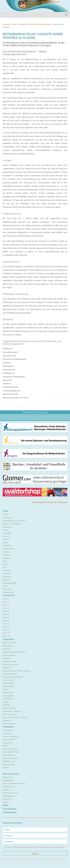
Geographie (7, 533)
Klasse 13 (6, 636)
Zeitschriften (8, 799)
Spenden (43, 502)
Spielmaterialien (9, 739)
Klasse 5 (6, 611)
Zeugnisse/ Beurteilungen (13, 677)
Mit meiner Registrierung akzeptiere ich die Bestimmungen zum (33, 847)
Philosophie (7, 589)
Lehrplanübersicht (10, 661)
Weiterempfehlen (29, 412)
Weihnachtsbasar (9, 723)
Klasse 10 (6, 627)
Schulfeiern (7, 667)
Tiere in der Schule (10, 714)
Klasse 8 (6, 620)
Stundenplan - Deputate (12, 711)
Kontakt (35, 502)
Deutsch (6, 514)
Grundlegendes (9, 730)
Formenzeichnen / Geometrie (14, 521)
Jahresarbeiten (8, 683)
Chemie (6, 539)
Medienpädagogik (10, 583)
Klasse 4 (6, 608)
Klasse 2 (6, 602)
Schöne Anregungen (11, 736)
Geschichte (7, 545)
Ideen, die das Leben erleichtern (15, 717)
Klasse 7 (6, 617)
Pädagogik (7, 658)
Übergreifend (23, 24)
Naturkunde (7, 527)
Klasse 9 (6, 624)
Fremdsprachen (9, 549)
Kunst (5, 567)
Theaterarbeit (8, 592)
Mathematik (7, 517)
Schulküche (7, 720)
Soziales (6, 702)
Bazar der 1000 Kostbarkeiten (14, 783)
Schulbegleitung (9, 796)
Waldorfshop (8, 777)
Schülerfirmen (8, 692)
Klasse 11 (6, 630)
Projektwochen (8, 686)
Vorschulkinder (8, 755)
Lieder (5, 746)
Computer (7, 580)
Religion (6, 552)
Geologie (6, 536)
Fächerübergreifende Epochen (14, 652)
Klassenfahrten (8, 786)
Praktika (32, 24)
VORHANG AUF (9, 761)
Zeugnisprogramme (10, 793)
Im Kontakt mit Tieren (11, 752)
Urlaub (5, 802)
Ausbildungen (8, 780)
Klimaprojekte (8, 695)
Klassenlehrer (8, 646)
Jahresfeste (7, 733)
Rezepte (6, 767)
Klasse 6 (6, 614)
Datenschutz (63, 502)
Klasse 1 (6, 599)
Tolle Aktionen (8, 699)
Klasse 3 (6, 605)
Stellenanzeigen (10, 812)
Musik (5, 564)
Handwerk (7, 573)
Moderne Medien (9, 708)
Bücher (6, 805)
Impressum (52, 502)
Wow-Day (6, 705)
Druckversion (43, 412)
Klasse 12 (6, 633)
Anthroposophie (9, 655)
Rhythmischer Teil (10, 643)
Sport (5, 561)
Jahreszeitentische (10, 758)
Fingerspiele (7, 743)
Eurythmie (7, 558)
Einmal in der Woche (11, 749)
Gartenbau (7, 577)
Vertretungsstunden (10, 664)
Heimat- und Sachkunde (12, 524)
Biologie (6, 530)
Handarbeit (7, 570)
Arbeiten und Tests (10, 674)
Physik (5, 542)
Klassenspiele (8, 680)
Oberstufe (7, 649)
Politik (5, 586)
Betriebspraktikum (44, 24)
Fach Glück (7, 555)
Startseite (6, 24)
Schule (14, 24)
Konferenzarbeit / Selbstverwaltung (16, 671)
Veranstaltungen (10, 809)
